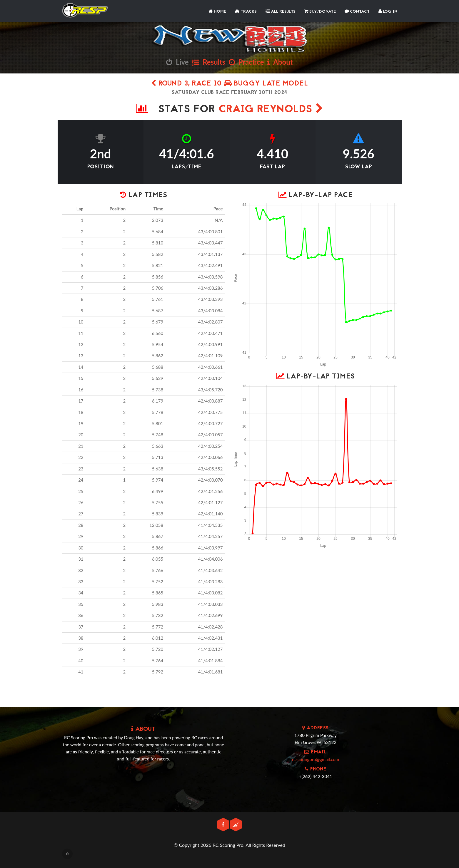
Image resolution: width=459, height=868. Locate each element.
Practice (246, 62)
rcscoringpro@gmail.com (316, 759)
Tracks (246, 12)
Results (209, 62)
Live (177, 62)
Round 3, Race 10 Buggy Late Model (230, 84)
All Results (281, 12)
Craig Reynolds (271, 110)
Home (217, 12)
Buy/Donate (320, 12)
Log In (388, 12)
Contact (357, 12)
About (280, 62)
